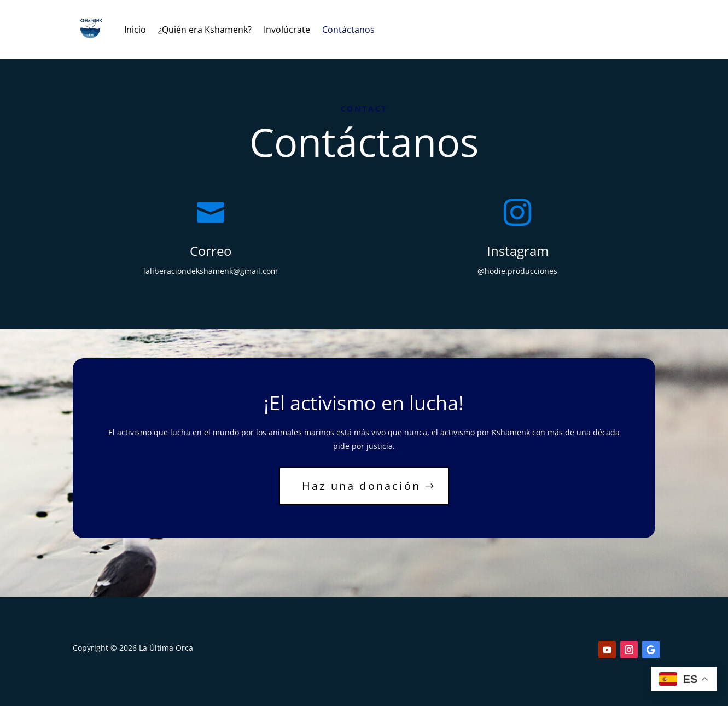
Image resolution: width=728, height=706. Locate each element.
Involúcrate (287, 30)
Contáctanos (348, 30)
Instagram (518, 251)
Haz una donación (361, 486)
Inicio (135, 30)
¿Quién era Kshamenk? (205, 30)
